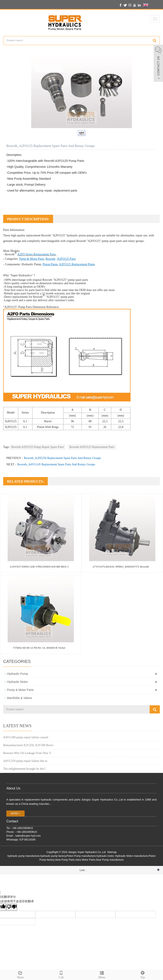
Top (143, 974)
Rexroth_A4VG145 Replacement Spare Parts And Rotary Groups (56, 464)
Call (61, 974)
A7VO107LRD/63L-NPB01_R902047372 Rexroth (121, 567)
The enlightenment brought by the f (24, 769)
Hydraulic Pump (31, 264)
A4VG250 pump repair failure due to (25, 761)
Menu (102, 974)
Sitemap (112, 852)
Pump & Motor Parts (20, 690)
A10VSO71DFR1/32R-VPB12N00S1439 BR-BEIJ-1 (39, 567)
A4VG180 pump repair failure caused (26, 737)
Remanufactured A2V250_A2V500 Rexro (28, 745)
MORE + (15, 813)
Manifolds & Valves (20, 698)
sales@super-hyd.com (28, 836)
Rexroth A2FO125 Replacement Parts (92, 447)
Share (20, 974)
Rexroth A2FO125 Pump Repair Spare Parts (38, 447)
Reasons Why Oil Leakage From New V (27, 753)
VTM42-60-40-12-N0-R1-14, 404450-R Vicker (39, 648)
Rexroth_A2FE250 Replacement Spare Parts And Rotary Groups (62, 458)
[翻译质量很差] (12, 907)
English (151, 5)
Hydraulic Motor (17, 682)
